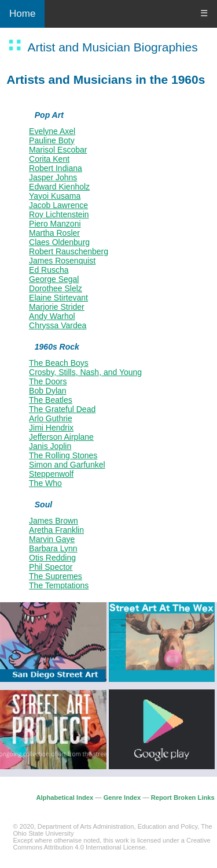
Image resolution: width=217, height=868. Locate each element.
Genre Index (122, 797)
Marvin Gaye (52, 539)
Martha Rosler (54, 233)
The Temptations (59, 585)
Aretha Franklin (56, 530)
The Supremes (56, 576)
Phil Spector (51, 567)
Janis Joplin (50, 446)
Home (22, 14)
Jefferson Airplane (61, 437)
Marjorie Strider (57, 307)
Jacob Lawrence (58, 205)
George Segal (54, 279)
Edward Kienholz (59, 187)
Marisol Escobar (58, 150)
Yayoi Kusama (55, 196)
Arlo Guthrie (51, 418)
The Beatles (51, 400)
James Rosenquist (62, 261)
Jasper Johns (53, 177)
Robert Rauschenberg (69, 251)
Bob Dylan (48, 391)
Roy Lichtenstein (59, 214)
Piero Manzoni (55, 224)
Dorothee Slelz (56, 288)
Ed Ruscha (49, 270)
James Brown (54, 521)
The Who (45, 483)
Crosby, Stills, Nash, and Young (85, 372)
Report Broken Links (183, 797)
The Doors (48, 381)
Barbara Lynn (53, 548)
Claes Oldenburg (59, 242)
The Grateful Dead (62, 409)
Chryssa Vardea (58, 325)
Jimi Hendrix (51, 428)
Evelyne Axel (52, 131)
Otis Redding (52, 558)
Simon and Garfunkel (67, 465)
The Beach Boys (59, 363)
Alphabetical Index (65, 797)
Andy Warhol (52, 316)
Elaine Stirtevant (58, 298)
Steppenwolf (51, 474)
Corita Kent (49, 159)
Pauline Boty (52, 140)
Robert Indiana (56, 168)
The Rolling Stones (63, 455)
